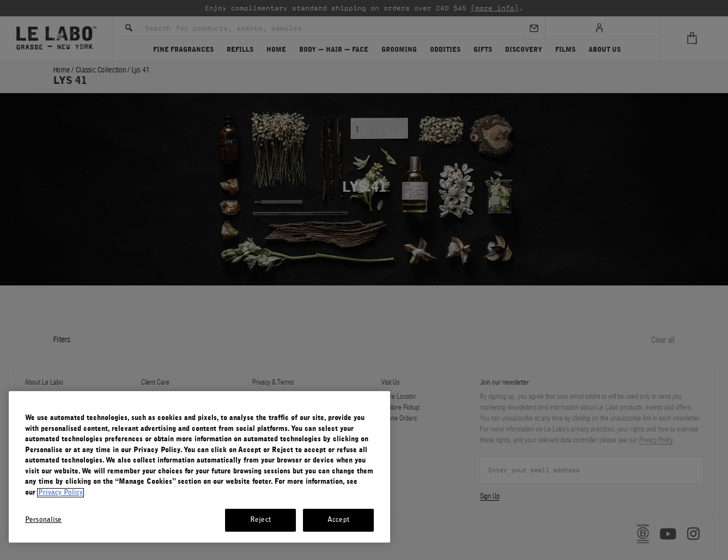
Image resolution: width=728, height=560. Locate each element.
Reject (260, 520)
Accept (338, 520)
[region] (199, 467)
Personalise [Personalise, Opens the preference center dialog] (43, 520)
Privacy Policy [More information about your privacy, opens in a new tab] (60, 493)
